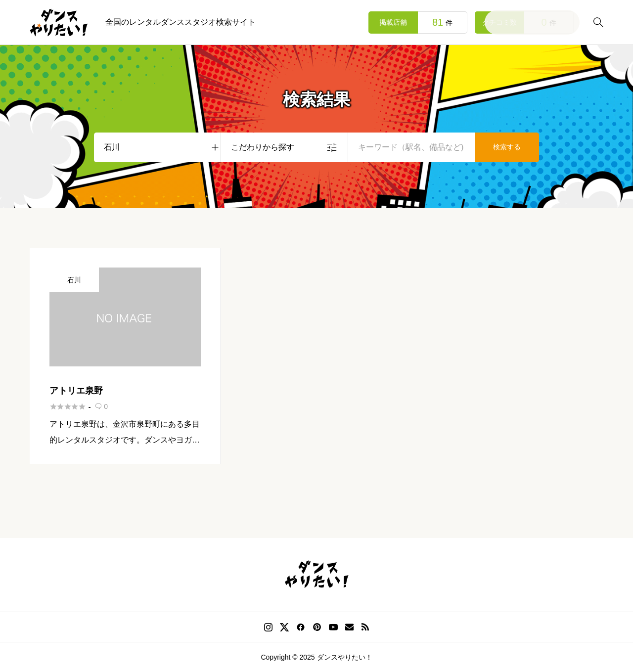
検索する (507, 147)
